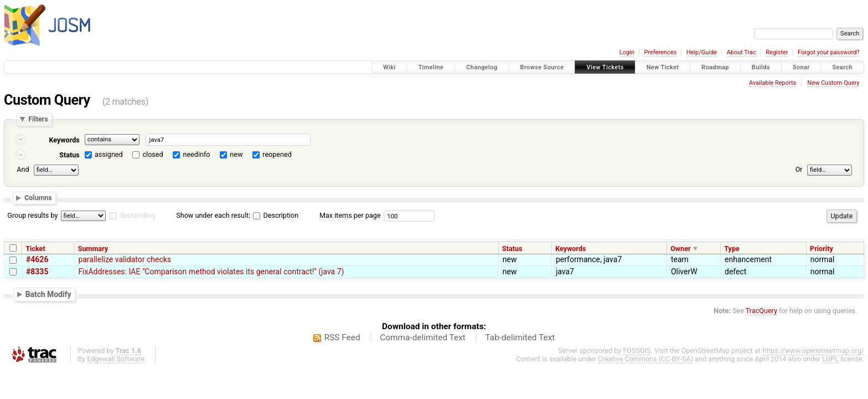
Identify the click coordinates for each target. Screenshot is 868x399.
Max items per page (350, 215)
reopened (277, 154)
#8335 (37, 272)
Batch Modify (48, 294)
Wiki (389, 67)
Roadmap (715, 67)
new (236, 154)
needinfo (196, 154)
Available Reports (773, 83)
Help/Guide (702, 52)
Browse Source (542, 67)
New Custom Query (834, 83)
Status (69, 155)
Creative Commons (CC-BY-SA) (646, 359)
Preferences (660, 52)
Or (799, 169)
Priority (821, 249)
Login (627, 52)
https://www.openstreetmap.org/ (813, 351)
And (23, 169)
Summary (93, 249)
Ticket (35, 249)
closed (153, 154)
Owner (680, 249)
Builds (761, 67)
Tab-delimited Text (520, 337)
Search (842, 67)
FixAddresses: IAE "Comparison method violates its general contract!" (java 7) (211, 272)
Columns (38, 198)
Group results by (32, 215)
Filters (38, 119)
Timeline (431, 67)
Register (777, 52)
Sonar (801, 67)
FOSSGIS (637, 351)
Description (276, 215)
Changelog (482, 67)
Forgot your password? (829, 52)
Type (732, 249)
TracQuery (761, 311)
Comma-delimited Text (423, 337)
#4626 (37, 259)
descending (138, 215)
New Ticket (663, 67)
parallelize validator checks (125, 259)
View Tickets (605, 67)
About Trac (742, 52)
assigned (109, 154)
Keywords (64, 140)
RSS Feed (342, 337)
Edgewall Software (116, 359)
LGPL (830, 359)
